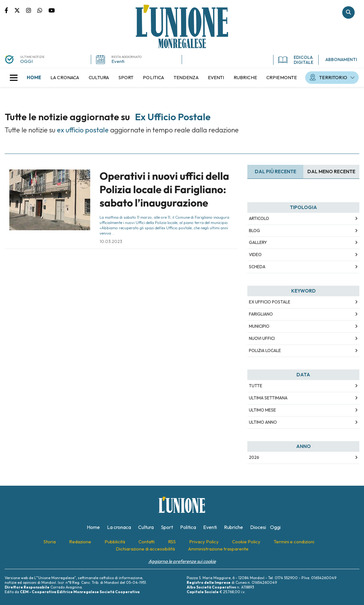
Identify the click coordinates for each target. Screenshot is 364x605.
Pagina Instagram (32, 10)
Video (255, 255)
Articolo (259, 218)
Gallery (258, 242)
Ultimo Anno (263, 422)
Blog (254, 231)
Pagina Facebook (9, 10)
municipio (259, 326)
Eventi (118, 61)
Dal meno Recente (331, 171)
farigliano (261, 314)
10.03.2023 (111, 241)
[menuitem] (34, 78)
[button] (14, 78)
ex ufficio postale (270, 302)
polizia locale (265, 350)
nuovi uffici (262, 338)
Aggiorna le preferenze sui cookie (182, 561)
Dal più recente (275, 171)
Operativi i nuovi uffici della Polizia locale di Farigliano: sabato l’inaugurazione (164, 190)
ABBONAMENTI (341, 60)
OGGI (26, 61)
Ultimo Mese (262, 410)
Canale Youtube (52, 10)
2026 (254, 457)
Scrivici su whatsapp (43, 10)
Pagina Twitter (20, 10)
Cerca (348, 12)
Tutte (256, 386)
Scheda (257, 267)
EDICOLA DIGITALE (296, 60)
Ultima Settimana (268, 398)
